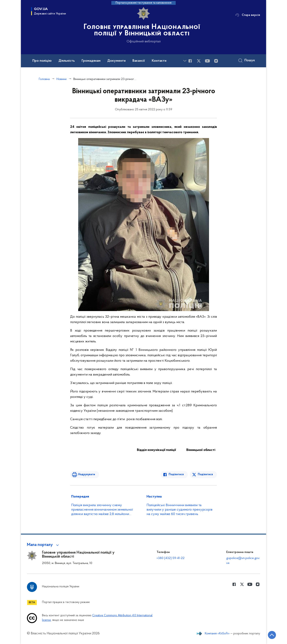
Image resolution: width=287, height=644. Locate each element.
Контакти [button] (159, 61)
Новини (61, 79)
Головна (44, 79)
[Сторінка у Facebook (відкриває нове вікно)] (190, 61)
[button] (44, 545)
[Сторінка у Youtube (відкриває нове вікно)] (207, 61)
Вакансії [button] (139, 61)
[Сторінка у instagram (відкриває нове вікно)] (216, 61)
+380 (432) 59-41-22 (171, 558)
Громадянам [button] (91, 61)
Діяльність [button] (67, 61)
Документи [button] (116, 61)
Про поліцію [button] (42, 61)
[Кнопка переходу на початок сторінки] (272, 635)
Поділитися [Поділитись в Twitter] (205, 475)
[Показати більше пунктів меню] (185, 61)
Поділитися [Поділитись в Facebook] (176, 475)
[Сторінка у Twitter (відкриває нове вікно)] (199, 61)
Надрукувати (87, 475)
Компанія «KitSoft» (217, 634)
